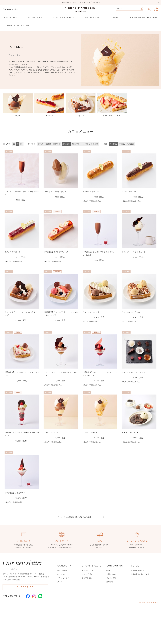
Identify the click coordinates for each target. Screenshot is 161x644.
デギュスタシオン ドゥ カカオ (133, 372)
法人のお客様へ (112, 578)
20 (14, 144)
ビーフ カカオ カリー (130, 433)
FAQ (108, 570)
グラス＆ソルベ (63, 578)
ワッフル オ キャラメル (131, 312)
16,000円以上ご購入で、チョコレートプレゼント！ (81, 2)
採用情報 (110, 582)
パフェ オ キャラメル (91, 433)
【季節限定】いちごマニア (15, 493)
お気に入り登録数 (91, 144)
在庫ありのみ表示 (127, 144)
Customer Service (10, 9)
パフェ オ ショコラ (51, 433)
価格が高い (77, 144)
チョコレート (62, 570)
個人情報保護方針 (138, 570)
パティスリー (62, 574)
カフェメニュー (23, 26)
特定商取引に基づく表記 (140, 574)
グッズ (60, 582)
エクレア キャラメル (91, 192)
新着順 (48, 144)
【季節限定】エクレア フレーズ (56, 252)
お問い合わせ (112, 574)
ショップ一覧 (87, 574)
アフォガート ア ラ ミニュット (134, 252)
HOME (10, 26)
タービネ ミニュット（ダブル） (56, 192)
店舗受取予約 (87, 578)
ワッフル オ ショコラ (91, 312)
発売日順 (57, 144)
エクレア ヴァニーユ (12, 252)
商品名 (40, 144)
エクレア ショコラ (129, 192)
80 (21, 144)
